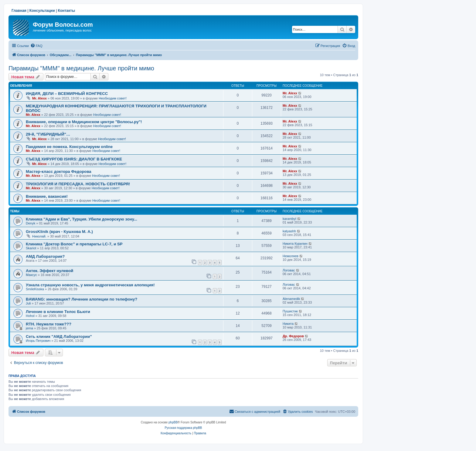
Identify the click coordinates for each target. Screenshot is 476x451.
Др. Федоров (293, 336)
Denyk (31, 223)
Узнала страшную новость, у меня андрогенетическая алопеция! (90, 285)
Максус (31, 275)
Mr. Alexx (39, 98)
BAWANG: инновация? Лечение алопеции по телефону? (82, 299)
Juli (28, 303)
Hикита (288, 324)
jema (29, 328)
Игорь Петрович (38, 341)
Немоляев (291, 256)
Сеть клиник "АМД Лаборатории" (59, 337)
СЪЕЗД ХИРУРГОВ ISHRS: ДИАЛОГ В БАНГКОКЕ (74, 159)
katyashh (289, 231)
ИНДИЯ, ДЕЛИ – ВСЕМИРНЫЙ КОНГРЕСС (67, 94)
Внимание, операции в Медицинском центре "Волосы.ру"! (84, 122)
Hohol (30, 316)
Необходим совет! (113, 98)
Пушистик (290, 311)
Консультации (42, 11)
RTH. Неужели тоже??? (49, 324)
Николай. (39, 236)
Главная (19, 11)
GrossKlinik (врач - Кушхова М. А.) (59, 232)
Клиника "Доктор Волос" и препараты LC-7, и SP (74, 244)
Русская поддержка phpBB (183, 428)
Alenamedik (291, 299)
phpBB (173, 422)
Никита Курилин (295, 244)
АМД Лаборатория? (45, 256)
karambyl (289, 219)
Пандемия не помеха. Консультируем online (69, 147)
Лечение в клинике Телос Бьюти (58, 312)
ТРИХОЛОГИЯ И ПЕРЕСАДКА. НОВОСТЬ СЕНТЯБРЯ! (78, 184)
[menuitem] (36, 46)
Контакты (67, 11)
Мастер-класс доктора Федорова (59, 172)
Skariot (31, 248)
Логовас (289, 270)
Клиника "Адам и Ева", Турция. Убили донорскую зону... (82, 219)
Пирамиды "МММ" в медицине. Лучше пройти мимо (81, 68)
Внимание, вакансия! (47, 196)
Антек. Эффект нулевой (49, 271)
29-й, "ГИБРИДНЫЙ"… (48, 134)
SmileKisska (35, 289)
